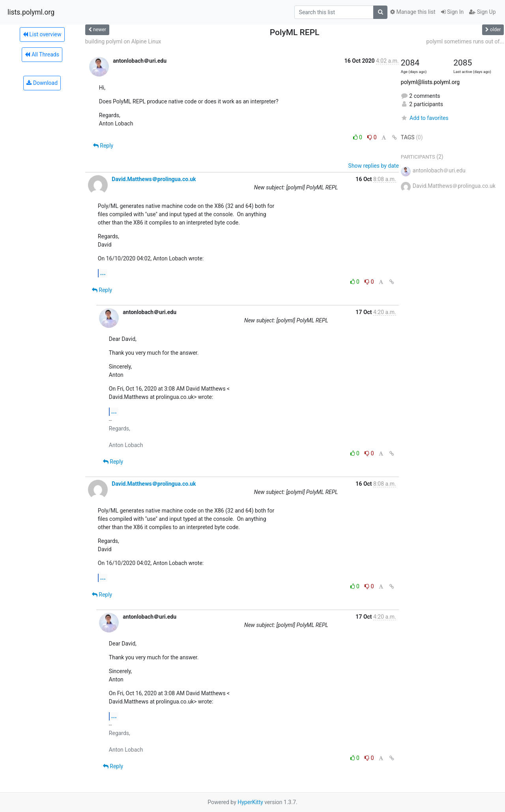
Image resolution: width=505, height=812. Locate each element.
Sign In (453, 12)
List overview (42, 34)
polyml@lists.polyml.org (430, 82)
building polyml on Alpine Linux (123, 41)
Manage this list (413, 12)
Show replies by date (374, 166)
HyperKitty (250, 802)
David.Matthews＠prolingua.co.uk (154, 179)
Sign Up (482, 12)
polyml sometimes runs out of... (465, 41)
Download (42, 83)
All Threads (42, 54)
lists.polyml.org (31, 12)
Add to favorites (425, 118)
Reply (103, 146)
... (103, 273)
